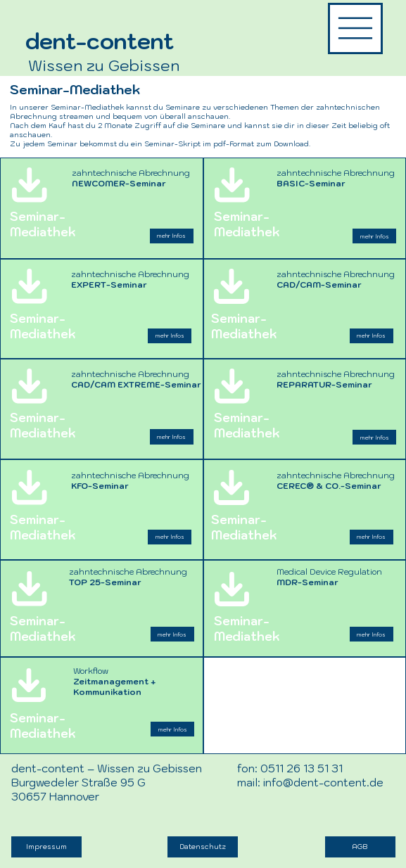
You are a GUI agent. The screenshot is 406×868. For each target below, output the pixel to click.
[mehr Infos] (172, 729)
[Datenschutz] (203, 847)
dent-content (100, 41)
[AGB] (360, 847)
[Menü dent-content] (355, 28)
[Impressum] (46, 847)
